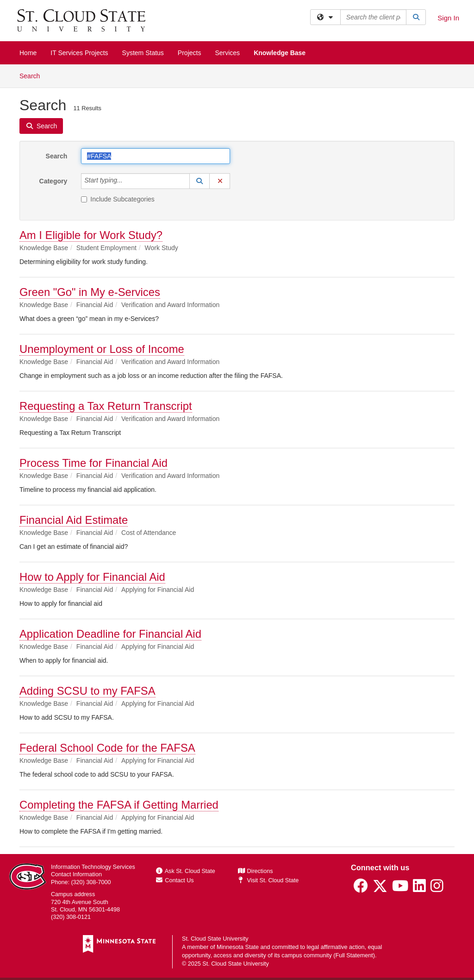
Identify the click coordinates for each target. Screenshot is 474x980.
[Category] (128, 181)
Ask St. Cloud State (186, 871)
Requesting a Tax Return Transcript (106, 406)
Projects (190, 53)
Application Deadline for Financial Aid (110, 634)
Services (227, 53)
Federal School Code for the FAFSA (107, 748)
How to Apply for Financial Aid (92, 577)
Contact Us (175, 880)
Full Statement (354, 955)
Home (28, 53)
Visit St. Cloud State (268, 880)
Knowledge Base (280, 53)
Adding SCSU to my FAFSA (87, 691)
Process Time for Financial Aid (94, 463)
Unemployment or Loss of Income (102, 349)
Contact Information (76, 874)
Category (53, 181)
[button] (200, 181)
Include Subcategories (118, 199)
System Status (143, 53)
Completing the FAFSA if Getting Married (119, 805)
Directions (256, 871)
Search (33, 75)
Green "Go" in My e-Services (90, 292)
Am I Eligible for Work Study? (91, 235)
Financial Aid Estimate (74, 520)
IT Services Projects (79, 53)
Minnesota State (238, 947)
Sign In (448, 18)
